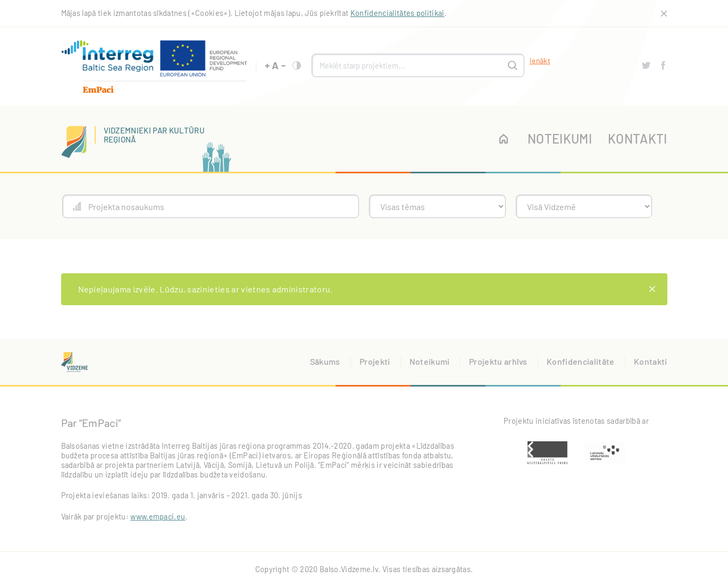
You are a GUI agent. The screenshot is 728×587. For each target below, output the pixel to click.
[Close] (652, 289)
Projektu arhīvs (498, 361)
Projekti (375, 361)
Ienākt (540, 60)
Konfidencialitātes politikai (398, 13)
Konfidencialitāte (580, 361)
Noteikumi (560, 139)
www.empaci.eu (158, 517)
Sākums (325, 361)
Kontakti (638, 139)
